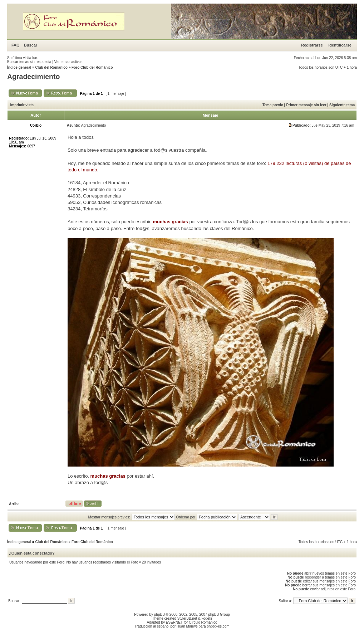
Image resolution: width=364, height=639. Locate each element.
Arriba (14, 504)
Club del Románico (51, 67)
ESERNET (174, 622)
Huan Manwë (187, 626)
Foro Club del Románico (92, 67)
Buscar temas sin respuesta (29, 62)
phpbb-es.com (218, 626)
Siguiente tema (342, 105)
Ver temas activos (68, 62)
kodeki (206, 618)
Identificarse (340, 45)
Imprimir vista (22, 105)
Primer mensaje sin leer (306, 105)
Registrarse (312, 45)
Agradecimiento (33, 77)
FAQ (16, 45)
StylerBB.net (187, 618)
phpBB (159, 614)
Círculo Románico (203, 622)
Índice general (19, 67)
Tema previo (273, 105)
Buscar (31, 45)
